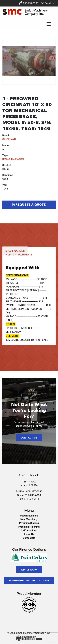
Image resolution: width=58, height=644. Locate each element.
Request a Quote (29, 204)
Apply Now (29, 570)
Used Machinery (29, 516)
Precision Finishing (29, 527)
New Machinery (29, 519)
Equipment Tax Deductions (29, 580)
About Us (29, 534)
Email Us (48, 3)
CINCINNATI (9, 139)
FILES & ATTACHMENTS (19, 255)
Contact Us (29, 438)
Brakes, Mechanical (13, 159)
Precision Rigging (29, 523)
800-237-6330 (29, 3)
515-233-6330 (33, 495)
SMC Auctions (29, 531)
